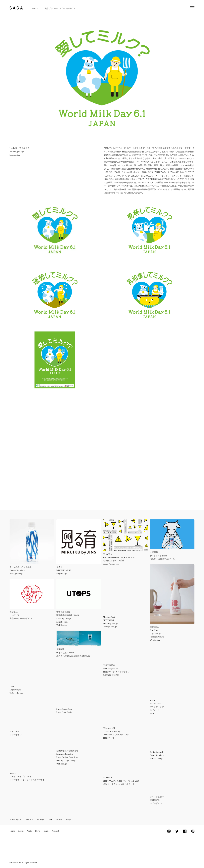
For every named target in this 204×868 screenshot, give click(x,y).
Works (35, 9)
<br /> (95, 442)
